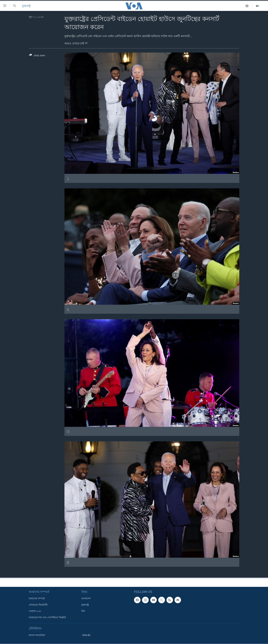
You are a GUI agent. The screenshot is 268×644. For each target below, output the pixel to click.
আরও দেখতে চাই (76, 43)
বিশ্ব (83, 611)
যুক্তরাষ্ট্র (26, 6)
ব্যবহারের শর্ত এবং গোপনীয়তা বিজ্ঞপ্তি (47, 617)
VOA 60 (86, 635)
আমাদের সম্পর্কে (37, 598)
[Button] (37, 56)
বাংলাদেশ (86, 598)
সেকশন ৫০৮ (35, 611)
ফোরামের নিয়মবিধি (38, 605)
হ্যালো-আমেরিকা (37, 635)
